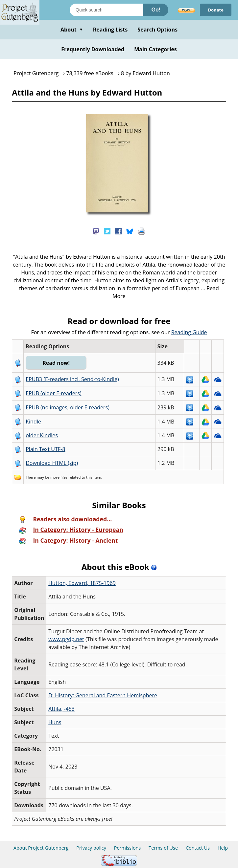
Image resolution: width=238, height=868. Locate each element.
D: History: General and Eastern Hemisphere (103, 695)
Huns (55, 722)
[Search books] (107, 10)
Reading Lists (110, 30)
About (72, 30)
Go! (156, 10)
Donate (216, 10)
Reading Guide (189, 332)
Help (223, 848)
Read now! (56, 363)
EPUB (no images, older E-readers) (68, 407)
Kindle (33, 422)
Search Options (157, 30)
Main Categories (155, 49)
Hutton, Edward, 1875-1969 (82, 583)
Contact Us (198, 848)
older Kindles (42, 435)
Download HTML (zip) (52, 463)
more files (59, 477)
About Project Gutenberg (41, 848)
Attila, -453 (61, 709)
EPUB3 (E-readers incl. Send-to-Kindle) (72, 379)
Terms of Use (163, 848)
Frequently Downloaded (93, 49)
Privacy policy (91, 848)
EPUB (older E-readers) (53, 393)
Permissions (128, 848)
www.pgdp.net (66, 639)
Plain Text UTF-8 (45, 449)
